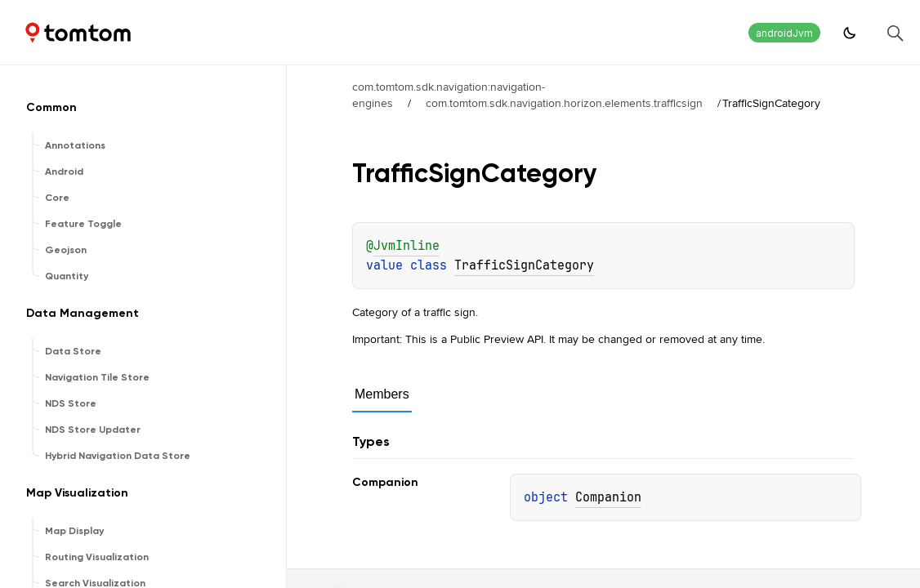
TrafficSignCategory (524, 265)
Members (382, 394)
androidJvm (784, 33)
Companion (608, 497)
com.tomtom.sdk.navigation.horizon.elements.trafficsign (564, 103)
